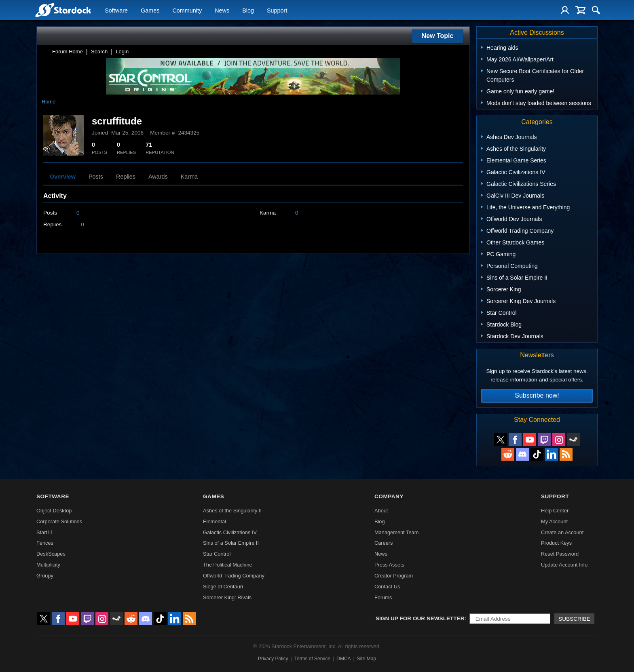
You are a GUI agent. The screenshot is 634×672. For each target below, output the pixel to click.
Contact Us (387, 587)
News (222, 11)
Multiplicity (48, 565)
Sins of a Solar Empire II (231, 543)
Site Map (367, 659)
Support (277, 11)
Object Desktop (54, 511)
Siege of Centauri (223, 587)
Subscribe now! (537, 395)
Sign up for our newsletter (420, 618)
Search (99, 52)
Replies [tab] (126, 177)
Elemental (215, 521)
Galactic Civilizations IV (230, 532)
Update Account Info (564, 565)
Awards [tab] (158, 177)
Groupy (45, 576)
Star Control (217, 554)
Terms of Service (312, 659)
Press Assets (389, 565)
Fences (45, 543)
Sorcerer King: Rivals (227, 597)
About (381, 511)
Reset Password (560, 554)
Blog (248, 11)
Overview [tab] (63, 177)
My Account (554, 521)
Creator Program (394, 576)
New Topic (438, 36)
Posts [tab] (96, 177)
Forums (383, 597)
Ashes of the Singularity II (232, 511)
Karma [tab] (189, 177)
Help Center (555, 511)
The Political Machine (228, 565)
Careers (384, 543)
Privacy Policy (273, 659)
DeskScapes (51, 554)
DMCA (343, 659)
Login (122, 52)
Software (116, 11)
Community (187, 11)
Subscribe (574, 619)
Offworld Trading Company (234, 576)
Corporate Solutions (59, 521)
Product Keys (556, 543)
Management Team (396, 532)
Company (389, 496)
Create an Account (562, 532)
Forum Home (68, 52)
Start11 (45, 532)
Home (49, 102)
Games (150, 11)
